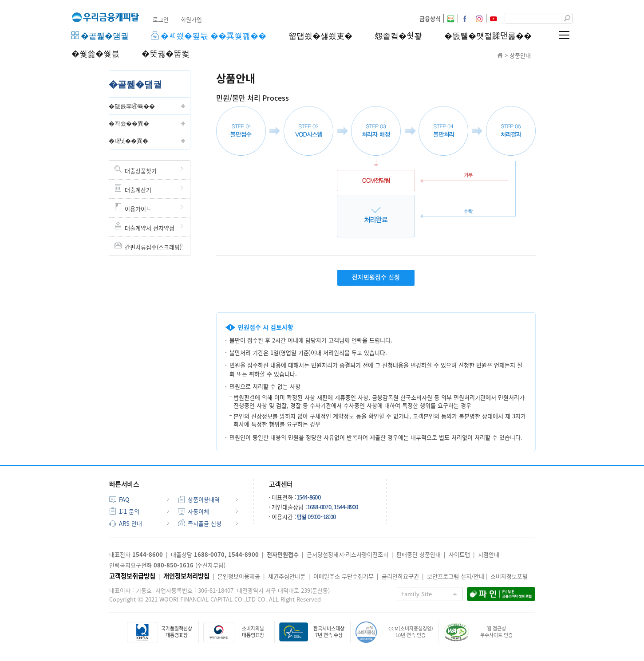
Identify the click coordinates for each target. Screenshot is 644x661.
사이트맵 (459, 554)
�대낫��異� (128, 140)
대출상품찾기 (141, 171)
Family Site (417, 594)
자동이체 (198, 511)
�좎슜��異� (129, 123)
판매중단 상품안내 (419, 554)
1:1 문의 (129, 511)
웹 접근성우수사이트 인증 (496, 631)
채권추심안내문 (287, 576)
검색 (567, 18)
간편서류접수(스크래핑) (153, 247)
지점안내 (489, 554)
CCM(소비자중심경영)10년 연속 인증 (411, 631)
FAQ (124, 499)
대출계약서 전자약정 (150, 228)
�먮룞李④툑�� (132, 106)
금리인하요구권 (400, 576)
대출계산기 (138, 190)
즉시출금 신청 (205, 523)
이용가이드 (138, 209)
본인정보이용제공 (239, 576)
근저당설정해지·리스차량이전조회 (348, 554)
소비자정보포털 (509, 576)
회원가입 (191, 19)
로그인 (161, 19)
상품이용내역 (204, 499)
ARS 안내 (130, 523)
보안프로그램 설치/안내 (456, 576)
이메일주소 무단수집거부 (344, 576)
